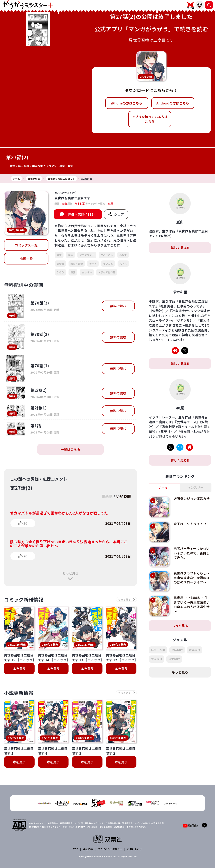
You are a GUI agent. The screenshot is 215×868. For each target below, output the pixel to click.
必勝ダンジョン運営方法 (192, 498)
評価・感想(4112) (81, 214)
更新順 (107, 496)
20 (25, 556)
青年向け (195, 650)
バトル (123, 264)
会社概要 (88, 849)
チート (93, 264)
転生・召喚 (77, 264)
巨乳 (73, 272)
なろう (60, 272)
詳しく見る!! (180, 248)
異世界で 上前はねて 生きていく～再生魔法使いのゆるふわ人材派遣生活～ (192, 604)
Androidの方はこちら (173, 103)
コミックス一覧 (26, 245)
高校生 (123, 255)
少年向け (177, 650)
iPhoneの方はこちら (127, 103)
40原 (70, 166)
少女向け (174, 659)
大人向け (157, 659)
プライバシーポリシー (110, 849)
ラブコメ (108, 264)
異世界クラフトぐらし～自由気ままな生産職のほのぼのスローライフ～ (192, 578)
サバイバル (107, 255)
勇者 (59, 255)
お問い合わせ (134, 849)
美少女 (60, 264)
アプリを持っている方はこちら (150, 119)
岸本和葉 (37, 166)
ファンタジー (87, 255)
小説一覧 (26, 259)
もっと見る (70, 573)
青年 (70, 255)
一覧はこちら (71, 449)
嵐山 (21, 166)
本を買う (19, 668)
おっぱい (87, 272)
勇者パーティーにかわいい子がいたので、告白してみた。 (192, 553)
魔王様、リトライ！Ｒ (190, 524)
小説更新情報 (19, 693)
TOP (76, 849)
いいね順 (123, 496)
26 (25, 523)
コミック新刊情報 (24, 599)
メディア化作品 (107, 272)
